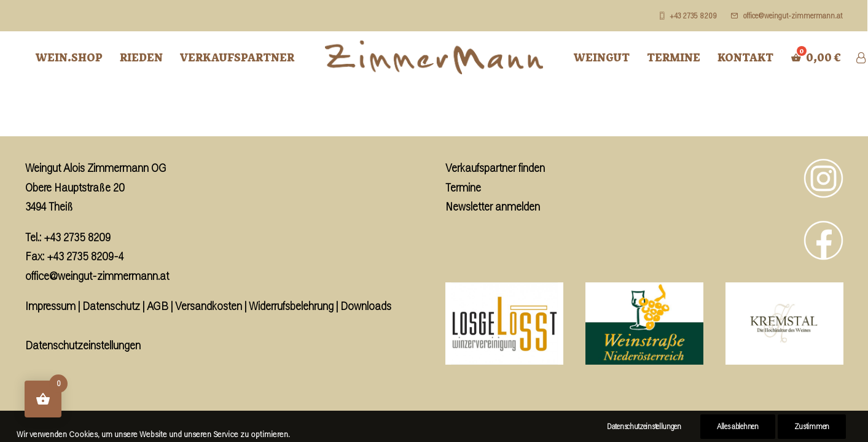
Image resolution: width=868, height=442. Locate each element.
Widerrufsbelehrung (291, 306)
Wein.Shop (69, 57)
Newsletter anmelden (493, 206)
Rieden (141, 57)
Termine (674, 57)
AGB (158, 306)
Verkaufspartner (237, 57)
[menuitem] (691, 16)
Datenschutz (111, 306)
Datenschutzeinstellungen (83, 345)
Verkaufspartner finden (495, 168)
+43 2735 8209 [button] (693, 16)
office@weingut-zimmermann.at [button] (793, 16)
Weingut (602, 57)
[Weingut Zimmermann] (434, 57)
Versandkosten (209, 306)
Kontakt (745, 57)
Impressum (50, 306)
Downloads (366, 306)
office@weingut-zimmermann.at (97, 276)
